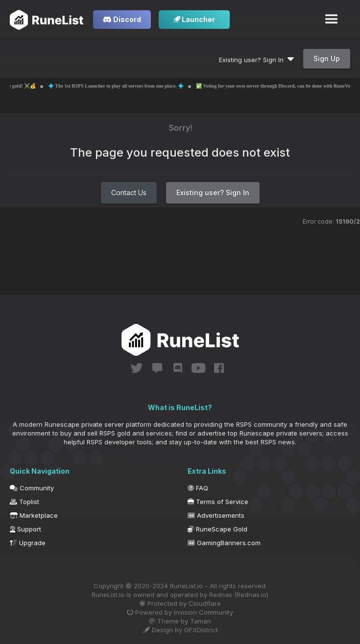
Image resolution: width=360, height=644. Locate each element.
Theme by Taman (180, 621)
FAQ (198, 488)
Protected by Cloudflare (180, 603)
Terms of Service (218, 502)
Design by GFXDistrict (180, 630)
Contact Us (129, 193)
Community (32, 488)
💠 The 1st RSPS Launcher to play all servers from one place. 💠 (130, 86)
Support (25, 529)
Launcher (194, 19)
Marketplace (34, 515)
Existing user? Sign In (256, 60)
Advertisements (216, 515)
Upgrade (28, 543)
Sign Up (327, 58)
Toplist (24, 502)
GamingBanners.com (224, 543)
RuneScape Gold (217, 529)
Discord (122, 19)
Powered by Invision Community (180, 612)
